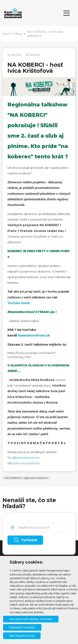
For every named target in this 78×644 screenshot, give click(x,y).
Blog (19, 34)
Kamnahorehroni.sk (34, 335)
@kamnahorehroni (26, 458)
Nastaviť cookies (22, 627)
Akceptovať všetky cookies (31, 619)
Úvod (6, 34)
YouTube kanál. (19, 303)
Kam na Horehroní (26, 463)
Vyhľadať (25, 540)
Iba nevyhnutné (22, 636)
